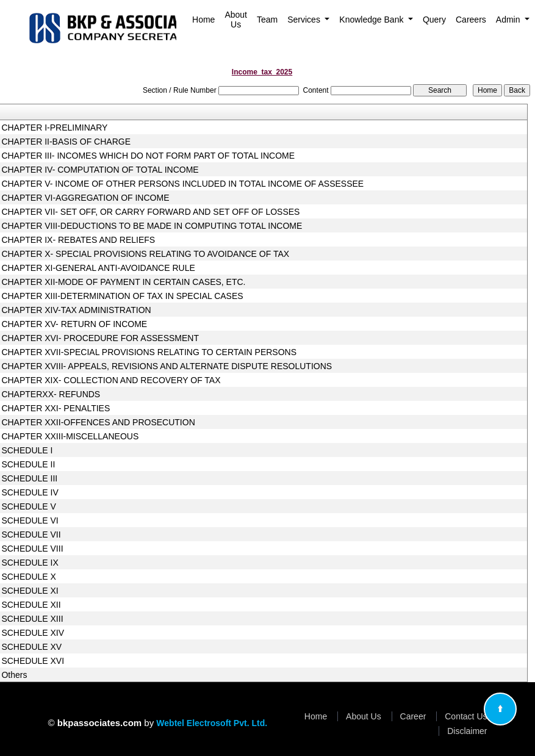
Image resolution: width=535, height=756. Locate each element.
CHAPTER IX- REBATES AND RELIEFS (78, 240)
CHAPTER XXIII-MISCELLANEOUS (70, 436)
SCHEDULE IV (30, 492)
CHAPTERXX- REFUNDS (51, 394)
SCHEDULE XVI (33, 661)
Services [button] (305, 20)
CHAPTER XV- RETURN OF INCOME (74, 324)
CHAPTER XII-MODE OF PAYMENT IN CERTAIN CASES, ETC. (123, 282)
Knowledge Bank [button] (372, 20)
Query (434, 20)
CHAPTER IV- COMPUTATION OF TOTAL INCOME (100, 170)
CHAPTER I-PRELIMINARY (54, 128)
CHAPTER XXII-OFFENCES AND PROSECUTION (98, 422)
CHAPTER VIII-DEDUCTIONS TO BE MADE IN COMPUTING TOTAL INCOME (152, 226)
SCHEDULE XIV (33, 633)
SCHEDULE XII (31, 605)
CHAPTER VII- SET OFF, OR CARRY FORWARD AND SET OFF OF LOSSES (150, 212)
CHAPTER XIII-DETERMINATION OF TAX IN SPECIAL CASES (122, 296)
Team (267, 20)
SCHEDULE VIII (32, 549)
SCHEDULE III (29, 478)
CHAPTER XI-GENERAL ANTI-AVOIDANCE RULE (98, 268)
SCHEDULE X (28, 577)
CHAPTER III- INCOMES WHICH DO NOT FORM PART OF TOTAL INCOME (148, 156)
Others (14, 675)
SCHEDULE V (28, 506)
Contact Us (466, 716)
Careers (471, 20)
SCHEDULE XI (30, 591)
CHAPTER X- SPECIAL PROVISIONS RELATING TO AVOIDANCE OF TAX (145, 254)
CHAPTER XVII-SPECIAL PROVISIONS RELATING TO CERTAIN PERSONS (149, 352)
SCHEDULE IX (30, 563)
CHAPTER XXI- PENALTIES (56, 408)
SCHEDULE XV (31, 647)
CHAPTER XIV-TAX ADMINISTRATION (76, 310)
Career (413, 716)
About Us (236, 20)
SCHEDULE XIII (32, 619)
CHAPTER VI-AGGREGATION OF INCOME (85, 198)
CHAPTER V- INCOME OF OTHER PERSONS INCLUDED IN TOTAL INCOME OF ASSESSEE (182, 184)
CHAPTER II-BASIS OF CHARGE (66, 142)
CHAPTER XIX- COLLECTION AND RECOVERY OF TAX (111, 380)
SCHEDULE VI (30, 520)
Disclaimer (467, 731)
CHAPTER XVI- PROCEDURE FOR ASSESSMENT (100, 338)
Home (203, 20)
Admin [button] (509, 20)
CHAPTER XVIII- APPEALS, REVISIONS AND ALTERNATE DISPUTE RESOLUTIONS (167, 366)
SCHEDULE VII (31, 535)
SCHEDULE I (27, 450)
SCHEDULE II (28, 464)
